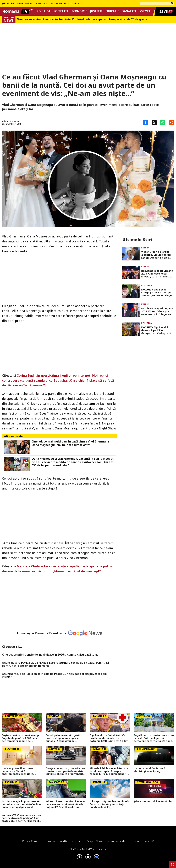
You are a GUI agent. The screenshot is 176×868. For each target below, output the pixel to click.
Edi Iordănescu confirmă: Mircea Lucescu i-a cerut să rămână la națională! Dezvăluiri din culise (66, 804)
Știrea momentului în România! (153, 802)
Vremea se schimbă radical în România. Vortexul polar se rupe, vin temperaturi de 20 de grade (82, 19)
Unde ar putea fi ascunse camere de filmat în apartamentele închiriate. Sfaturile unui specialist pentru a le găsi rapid (21, 771)
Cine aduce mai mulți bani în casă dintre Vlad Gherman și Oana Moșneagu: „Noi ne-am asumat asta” (71, 443)
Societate (61, 11)
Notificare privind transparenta (88, 849)
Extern (145, 248)
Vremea (145, 11)
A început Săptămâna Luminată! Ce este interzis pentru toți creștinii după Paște (109, 804)
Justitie (96, 11)
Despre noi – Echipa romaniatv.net (107, 841)
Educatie (112, 11)
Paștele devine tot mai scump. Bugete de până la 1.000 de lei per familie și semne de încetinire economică (21, 738)
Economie (79, 11)
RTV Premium (25, 4)
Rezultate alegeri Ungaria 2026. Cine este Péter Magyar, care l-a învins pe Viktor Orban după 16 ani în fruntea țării (157, 274)
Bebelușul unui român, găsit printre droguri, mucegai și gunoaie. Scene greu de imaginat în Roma (63, 738)
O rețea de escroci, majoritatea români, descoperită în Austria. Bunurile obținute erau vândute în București (65, 771)
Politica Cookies (31, 841)
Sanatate (129, 11)
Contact (77, 841)
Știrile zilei (8, 4)
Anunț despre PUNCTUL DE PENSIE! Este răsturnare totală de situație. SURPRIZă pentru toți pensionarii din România (55, 664)
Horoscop (41, 4)
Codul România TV (143, 841)
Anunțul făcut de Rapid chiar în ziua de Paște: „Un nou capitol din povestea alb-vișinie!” (55, 675)
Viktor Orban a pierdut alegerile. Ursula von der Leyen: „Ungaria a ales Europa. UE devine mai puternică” (156, 255)
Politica (43, 11)
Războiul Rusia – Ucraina (65, 4)
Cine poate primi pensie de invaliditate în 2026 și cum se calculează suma (50, 655)
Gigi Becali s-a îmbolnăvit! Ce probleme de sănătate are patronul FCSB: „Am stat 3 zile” (109, 738)
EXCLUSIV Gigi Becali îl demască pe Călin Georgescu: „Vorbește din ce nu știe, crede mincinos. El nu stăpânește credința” (157, 330)
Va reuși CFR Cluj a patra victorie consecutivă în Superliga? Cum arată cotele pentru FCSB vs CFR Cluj (22, 818)
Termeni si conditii (56, 841)
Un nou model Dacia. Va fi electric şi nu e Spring (149, 770)
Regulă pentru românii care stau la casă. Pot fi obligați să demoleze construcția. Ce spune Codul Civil (154, 738)
